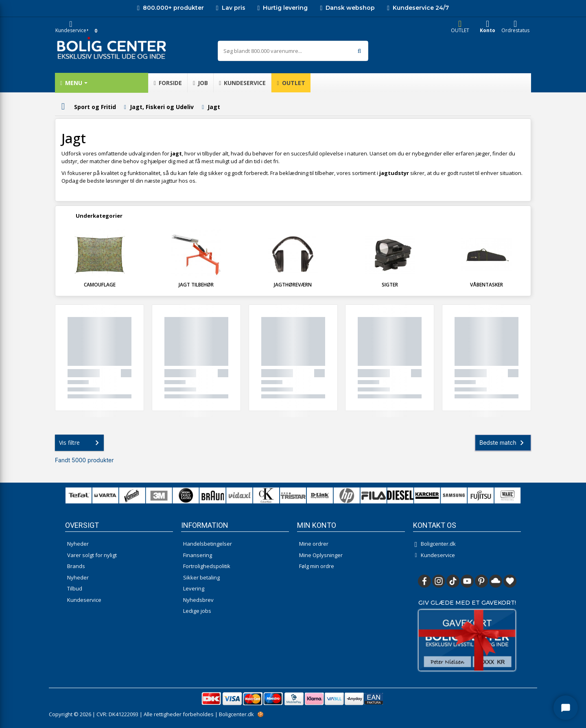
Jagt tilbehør (196, 285)
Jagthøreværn (293, 285)
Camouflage (100, 285)
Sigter (390, 285)
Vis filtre (81, 443)
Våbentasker (487, 285)
